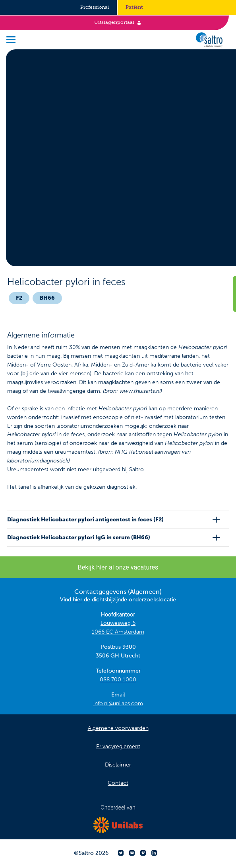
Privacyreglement (118, 746)
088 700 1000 (118, 680)
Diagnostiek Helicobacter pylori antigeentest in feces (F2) (85, 520)
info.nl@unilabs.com (118, 703)
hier (102, 567)
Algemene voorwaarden (118, 728)
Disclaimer (118, 765)
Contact (118, 783)
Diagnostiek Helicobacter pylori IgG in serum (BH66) (79, 537)
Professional (95, 7)
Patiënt (134, 7)
